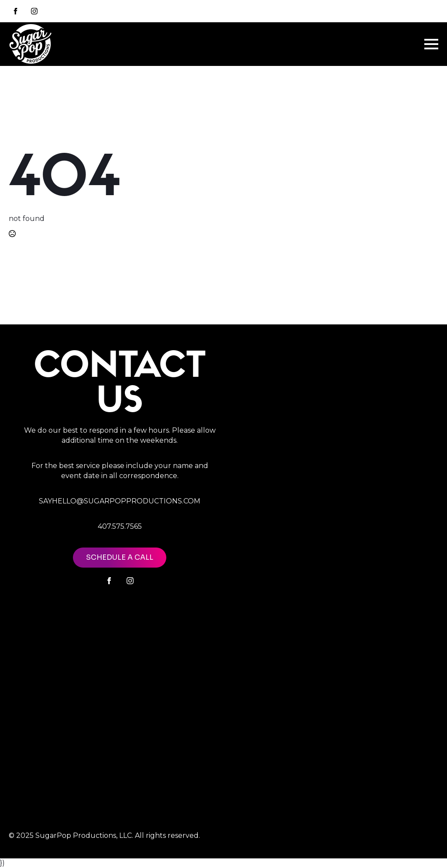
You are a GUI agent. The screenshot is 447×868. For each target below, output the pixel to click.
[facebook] (109, 581)
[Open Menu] (431, 44)
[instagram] (34, 11)
